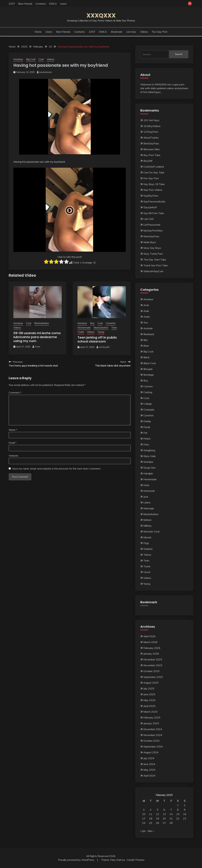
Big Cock (31, 59)
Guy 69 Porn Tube (154, 213)
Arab (146, 311)
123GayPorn (151, 132)
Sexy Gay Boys (152, 248)
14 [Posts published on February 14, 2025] (171, 814)
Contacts (41, 4)
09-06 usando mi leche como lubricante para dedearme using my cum (37, 337)
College (148, 404)
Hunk (146, 485)
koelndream (46, 72)
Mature (147, 520)
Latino (147, 502)
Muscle (147, 537)
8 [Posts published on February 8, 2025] (178, 810)
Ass (146, 322)
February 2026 (152, 648)
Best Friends (25, 4)
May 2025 (149, 700)
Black (147, 357)
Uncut (147, 572)
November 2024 (153, 735)
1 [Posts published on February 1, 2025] (178, 805)
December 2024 (153, 729)
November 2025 (153, 665)
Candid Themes (135, 860)
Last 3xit (149, 219)
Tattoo (147, 555)
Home (38, 32)
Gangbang (149, 450)
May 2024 (149, 770)
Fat (145, 433)
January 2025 (151, 723)
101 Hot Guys (151, 120)
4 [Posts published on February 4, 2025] (151, 810)
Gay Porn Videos (153, 190)
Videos (144, 32)
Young (101, 332)
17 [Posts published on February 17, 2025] (144, 818)
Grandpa (148, 462)
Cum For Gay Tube (154, 172)
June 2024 (149, 764)
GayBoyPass (151, 196)
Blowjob (148, 369)
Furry (146, 444)
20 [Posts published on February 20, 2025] (164, 818)
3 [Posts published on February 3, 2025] (144, 810)
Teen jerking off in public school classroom (97, 339)
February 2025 (152, 717)
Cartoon (148, 386)
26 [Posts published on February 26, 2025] (157, 823)
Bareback (149, 334)
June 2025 (149, 694)
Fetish (147, 439)
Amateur (18, 59)
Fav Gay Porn (160, 32)
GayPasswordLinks (154, 201)
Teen (114, 328)
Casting (148, 392)
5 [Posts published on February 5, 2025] (157, 810)
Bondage (149, 375)
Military (148, 526)
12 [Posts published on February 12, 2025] (157, 814)
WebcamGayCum (153, 271)
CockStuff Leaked (154, 167)
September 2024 (153, 747)
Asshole (148, 328)
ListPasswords (152, 225)
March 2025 (150, 712)
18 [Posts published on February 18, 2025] (151, 818)
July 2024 (149, 758)
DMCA (53, 4)
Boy (92, 323)
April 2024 (149, 776)
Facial (147, 427)
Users (63, 4)
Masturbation (42, 323)
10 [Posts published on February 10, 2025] (144, 814)
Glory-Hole (150, 456)
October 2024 (151, 741)
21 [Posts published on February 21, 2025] (171, 818)
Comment (15, 393)
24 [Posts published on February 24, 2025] (144, 823)
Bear (146, 346)
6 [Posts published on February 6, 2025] (164, 810)
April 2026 (149, 636)
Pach (38, 347)
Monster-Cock (152, 531)
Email (13, 443)
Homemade (84, 328)
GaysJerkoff (150, 207)
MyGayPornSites (153, 230)
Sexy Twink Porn (153, 254)
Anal (146, 305)
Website (13, 456)
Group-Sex (150, 468)
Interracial (149, 491)
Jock (146, 497)
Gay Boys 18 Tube (154, 184)
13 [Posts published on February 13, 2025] (164, 814)
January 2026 (151, 654)
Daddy (147, 421)
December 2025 (153, 659)
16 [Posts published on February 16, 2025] (185, 814)
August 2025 (151, 683)
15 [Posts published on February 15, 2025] (178, 814)
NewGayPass (151, 236)
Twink (81, 332)
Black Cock (150, 363)
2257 (12, 4)
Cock (41, 59)
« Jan (143, 831)
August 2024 (151, 752)
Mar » (151, 831)
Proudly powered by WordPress (76, 860)
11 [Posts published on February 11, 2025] (151, 814)
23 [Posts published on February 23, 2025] (185, 818)
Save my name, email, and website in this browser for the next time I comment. (56, 469)
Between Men (152, 149)
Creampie (149, 410)
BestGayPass (151, 143)
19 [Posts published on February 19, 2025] (157, 818)
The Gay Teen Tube (155, 260)
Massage (149, 508)
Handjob (148, 473)
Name (13, 430)
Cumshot (111, 323)
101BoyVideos (152, 126)
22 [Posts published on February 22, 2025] (178, 818)
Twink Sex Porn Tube (156, 265)
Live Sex (131, 32)
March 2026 (150, 642)
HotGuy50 (104, 347)
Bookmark (117, 32)
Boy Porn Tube (152, 155)
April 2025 (149, 706)
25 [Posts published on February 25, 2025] (151, 823)
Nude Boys (150, 242)
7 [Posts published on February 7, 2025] (171, 810)
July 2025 (149, 688)
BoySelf (148, 161)
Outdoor (148, 549)
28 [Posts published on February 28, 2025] (171, 823)
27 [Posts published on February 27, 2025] (164, 823)
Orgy (146, 543)
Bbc (146, 340)
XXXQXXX (101, 15)
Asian (147, 317)
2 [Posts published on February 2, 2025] (185, 805)
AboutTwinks (151, 138)
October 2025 (151, 671)
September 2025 (153, 677)
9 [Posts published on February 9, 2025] (185, 810)
